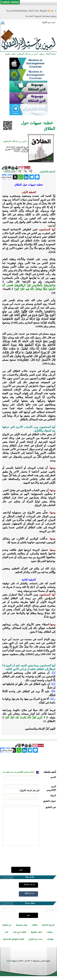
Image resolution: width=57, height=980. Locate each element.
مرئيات (50, 932)
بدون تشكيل (10, 170)
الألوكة (9, 961)
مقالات (35, 925)
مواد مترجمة (22, 925)
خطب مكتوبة (36, 932)
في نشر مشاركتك (29, 884)
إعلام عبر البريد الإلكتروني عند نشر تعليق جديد (18, 772)
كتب (6, 932)
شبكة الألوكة (51, 54)
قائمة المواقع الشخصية (14, 939)
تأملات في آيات (19, 932)
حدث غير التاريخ (36, 939)
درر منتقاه (7, 925)
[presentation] (33, 858)
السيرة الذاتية (48, 925)
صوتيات (50, 939)
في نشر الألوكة (29, 893)
